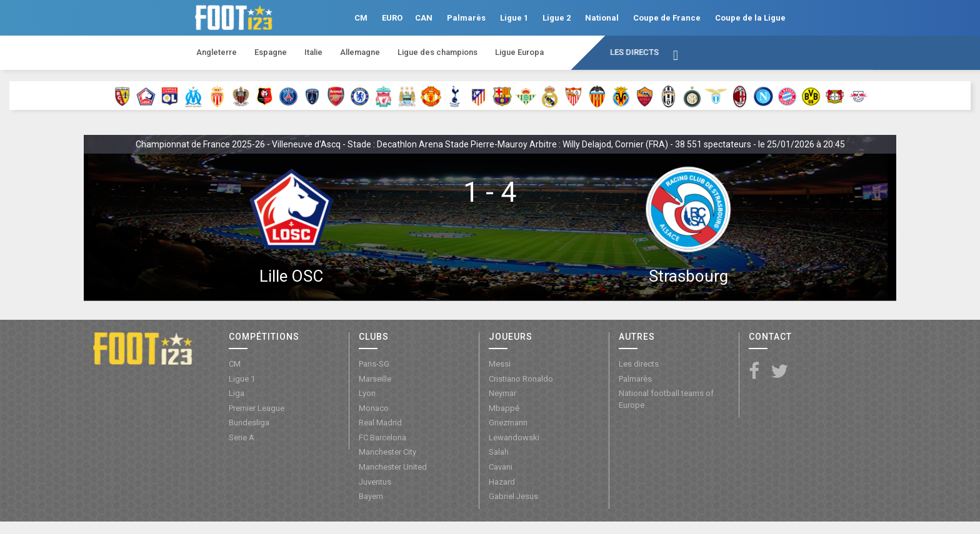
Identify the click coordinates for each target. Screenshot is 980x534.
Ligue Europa (519, 52)
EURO (392, 18)
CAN (424, 18)
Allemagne (360, 52)
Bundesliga (249, 423)
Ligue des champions (437, 52)
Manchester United (393, 467)
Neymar (502, 393)
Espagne (271, 52)
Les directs (634, 52)
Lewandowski (514, 438)
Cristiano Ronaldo (521, 379)
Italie (313, 52)
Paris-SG (374, 364)
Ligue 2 (557, 18)
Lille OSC (291, 276)
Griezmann (508, 423)
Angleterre (217, 52)
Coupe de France (667, 18)
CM (361, 18)
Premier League (257, 408)
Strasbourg (688, 276)
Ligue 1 (514, 18)
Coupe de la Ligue (750, 18)
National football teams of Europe (666, 399)
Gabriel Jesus (513, 496)
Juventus (375, 482)
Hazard (502, 482)
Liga (237, 393)
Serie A (242, 438)
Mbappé (504, 408)
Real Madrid (380, 423)
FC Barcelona (382, 438)
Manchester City (387, 452)
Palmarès (466, 18)
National (602, 18)
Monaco (374, 408)
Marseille (375, 379)
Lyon (367, 393)
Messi (500, 364)
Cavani (501, 467)
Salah (499, 452)
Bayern (371, 496)
